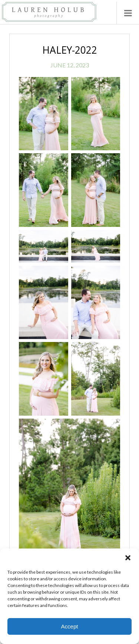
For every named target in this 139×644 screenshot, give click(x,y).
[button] (128, 558)
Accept (70, 626)
